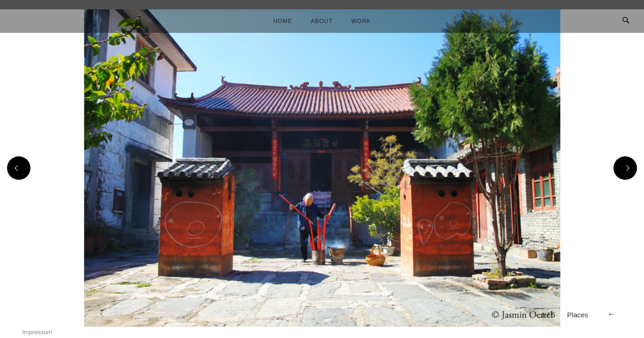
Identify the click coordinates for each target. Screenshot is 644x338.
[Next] (625, 168)
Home (283, 21)
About (322, 21)
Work (361, 21)
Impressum (37, 332)
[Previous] (19, 168)
